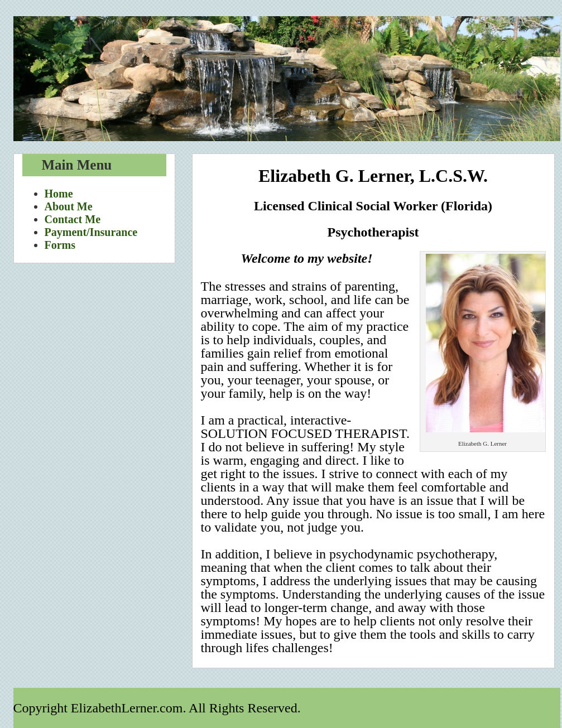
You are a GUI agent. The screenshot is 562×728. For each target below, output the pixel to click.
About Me (69, 206)
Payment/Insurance (91, 232)
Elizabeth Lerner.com (287, 79)
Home (59, 194)
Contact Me (73, 219)
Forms (60, 245)
